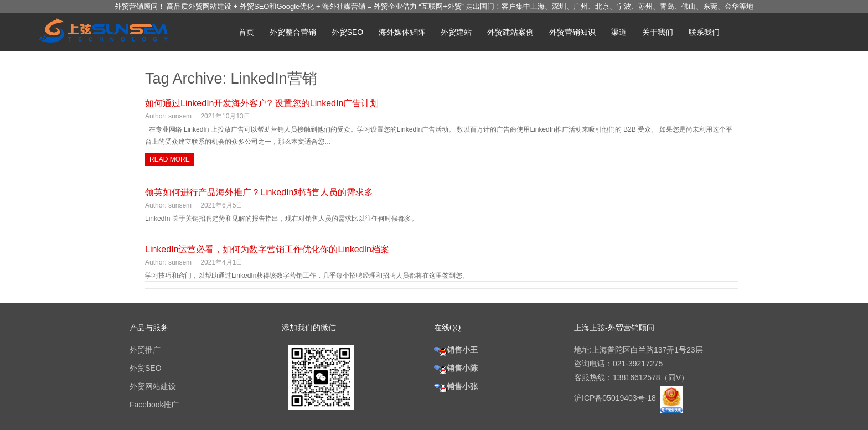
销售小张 (456, 386)
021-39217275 (638, 364)
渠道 (619, 32)
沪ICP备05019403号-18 (616, 398)
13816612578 (637, 377)
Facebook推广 (154, 405)
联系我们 (704, 32)
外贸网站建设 (153, 386)
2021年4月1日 (221, 262)
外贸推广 (145, 350)
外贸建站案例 (510, 32)
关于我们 (658, 32)
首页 (246, 32)
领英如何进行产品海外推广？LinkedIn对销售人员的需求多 (259, 192)
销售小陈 (456, 368)
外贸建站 (456, 32)
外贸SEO (348, 32)
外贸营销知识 (572, 32)
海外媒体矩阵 (402, 32)
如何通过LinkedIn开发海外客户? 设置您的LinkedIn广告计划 (262, 103)
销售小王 (456, 350)
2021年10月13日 (225, 116)
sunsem (180, 116)
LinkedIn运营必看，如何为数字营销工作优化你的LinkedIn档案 (267, 249)
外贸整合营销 (293, 32)
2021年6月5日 (221, 205)
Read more (170, 159)
